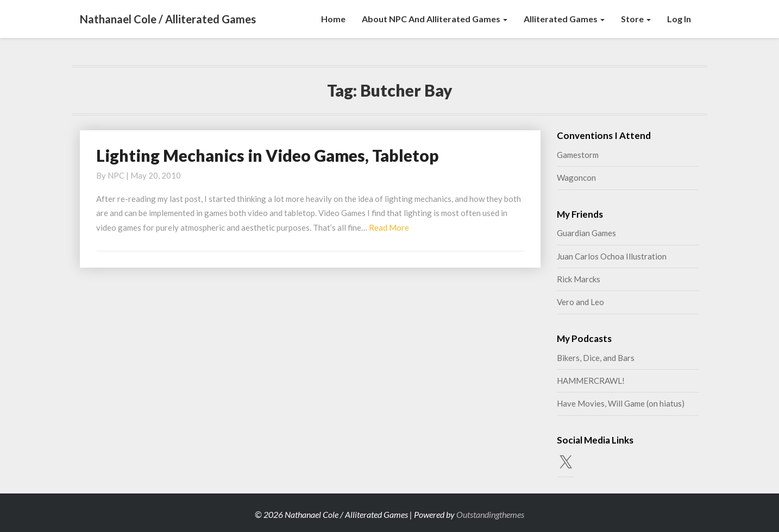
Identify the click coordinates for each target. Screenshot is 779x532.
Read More (389, 227)
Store (636, 19)
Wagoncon (576, 178)
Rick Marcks (579, 279)
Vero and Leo (580, 302)
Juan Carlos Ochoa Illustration (612, 256)
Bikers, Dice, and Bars (596, 358)
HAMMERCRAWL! (591, 381)
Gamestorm (578, 155)
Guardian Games (586, 233)
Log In (679, 19)
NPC (116, 175)
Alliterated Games (564, 19)
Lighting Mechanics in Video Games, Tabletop (267, 155)
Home (333, 19)
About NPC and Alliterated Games (435, 19)
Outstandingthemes (490, 514)
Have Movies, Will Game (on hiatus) (621, 403)
